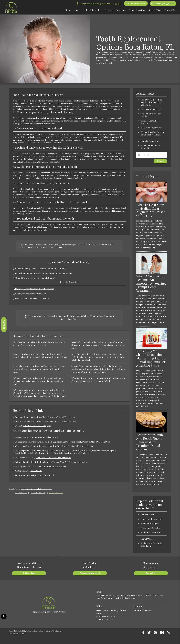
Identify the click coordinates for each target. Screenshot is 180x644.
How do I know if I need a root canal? (32, 298)
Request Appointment (136, 3)
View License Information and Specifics (53, 458)
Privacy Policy (14, 633)
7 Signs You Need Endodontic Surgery (37, 489)
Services (109, 10)
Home (68, 10)
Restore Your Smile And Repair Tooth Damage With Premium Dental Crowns (150, 442)
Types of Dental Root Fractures (150, 122)
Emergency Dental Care (151, 519)
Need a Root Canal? (38, 493)
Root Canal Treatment (151, 532)
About (77, 10)
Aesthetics (121, 10)
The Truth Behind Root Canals (151, 115)
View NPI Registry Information (74, 462)
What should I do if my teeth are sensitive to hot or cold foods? (44, 273)
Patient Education (137, 10)
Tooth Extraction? (56, 493)
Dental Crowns (147, 515)
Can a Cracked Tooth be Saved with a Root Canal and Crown (151, 102)
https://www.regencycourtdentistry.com (49, 612)
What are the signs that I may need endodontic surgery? (41, 268)
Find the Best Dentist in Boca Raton (151, 544)
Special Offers (155, 10)
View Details (36, 471)
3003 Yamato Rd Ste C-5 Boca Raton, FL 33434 (99, 4)
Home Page (66, 421)
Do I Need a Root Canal (151, 109)
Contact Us (170, 10)
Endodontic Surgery (150, 523)
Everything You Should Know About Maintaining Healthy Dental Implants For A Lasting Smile (151, 358)
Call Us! (162, 4)
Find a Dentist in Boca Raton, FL (151, 147)
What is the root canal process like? (31, 294)
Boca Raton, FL (21, 493)
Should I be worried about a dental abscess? (35, 278)
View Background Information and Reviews (47, 466)
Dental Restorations (150, 141)
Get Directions (29, 573)
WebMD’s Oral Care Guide (34, 426)
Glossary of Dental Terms (59, 417)
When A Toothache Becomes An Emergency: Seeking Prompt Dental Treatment (151, 283)
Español (4, 325)
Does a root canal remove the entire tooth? (35, 289)
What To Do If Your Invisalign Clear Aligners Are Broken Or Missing (151, 210)
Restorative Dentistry (150, 528)
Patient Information (92, 10)
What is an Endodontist (151, 128)
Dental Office (147, 539)
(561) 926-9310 (57, 244)
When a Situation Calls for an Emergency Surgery (152, 133)
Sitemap (23, 633)
